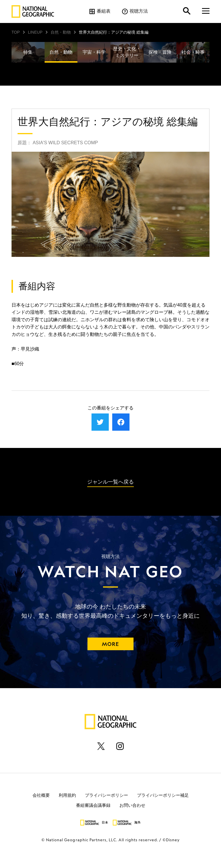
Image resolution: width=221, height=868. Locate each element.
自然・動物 (61, 32)
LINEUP (35, 32)
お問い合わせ (132, 805)
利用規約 (67, 795)
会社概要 (41, 795)
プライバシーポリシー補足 (163, 795)
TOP (16, 32)
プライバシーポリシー (106, 795)
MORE (110, 644)
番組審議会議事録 (93, 805)
